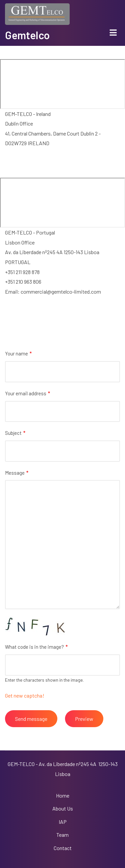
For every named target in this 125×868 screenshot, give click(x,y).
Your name (16, 353)
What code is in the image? (34, 647)
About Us (63, 808)
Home (63, 795)
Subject (13, 433)
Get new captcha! (25, 695)
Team (62, 835)
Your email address (26, 393)
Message (15, 473)
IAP (63, 822)
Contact (63, 848)
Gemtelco (27, 35)
